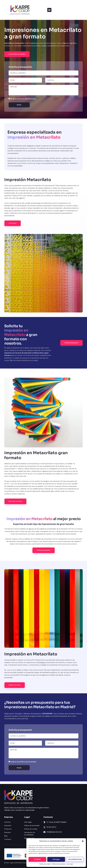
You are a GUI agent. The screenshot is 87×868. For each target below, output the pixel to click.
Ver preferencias (75, 859)
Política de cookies (45, 864)
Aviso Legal (70, 864)
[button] (83, 841)
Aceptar (37, 859)
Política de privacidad (59, 864)
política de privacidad (27, 99)
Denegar (56, 859)
